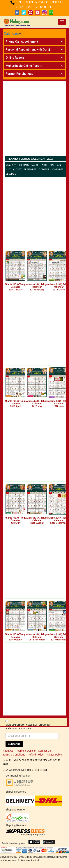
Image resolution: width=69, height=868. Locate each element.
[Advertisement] (34, 120)
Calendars (11, 33)
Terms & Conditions (14, 755)
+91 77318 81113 (40, 7)
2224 (37, 760)
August (17, 169)
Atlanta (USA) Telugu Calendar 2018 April (15, 404)
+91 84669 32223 (24, 760)
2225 (44, 760)
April (45, 165)
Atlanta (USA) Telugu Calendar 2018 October (15, 637)
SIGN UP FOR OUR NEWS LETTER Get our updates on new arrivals (28, 727)
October (44, 169)
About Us (8, 751)
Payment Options (26, 751)
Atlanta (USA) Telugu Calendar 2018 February (37, 287)
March (35, 165)
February (24, 165)
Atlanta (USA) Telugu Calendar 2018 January (15, 287)
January (11, 165)
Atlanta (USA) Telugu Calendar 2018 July (15, 520)
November (57, 169)
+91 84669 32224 (31, 2)
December (11, 174)
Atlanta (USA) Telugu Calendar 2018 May (37, 404)
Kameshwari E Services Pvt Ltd (21, 860)
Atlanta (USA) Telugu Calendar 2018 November (37, 637)
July (8, 169)
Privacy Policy (54, 755)
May (52, 165)
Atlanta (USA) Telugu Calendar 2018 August (37, 520)
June (59, 165)
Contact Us (44, 751)
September (30, 169)
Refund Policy (36, 755)
